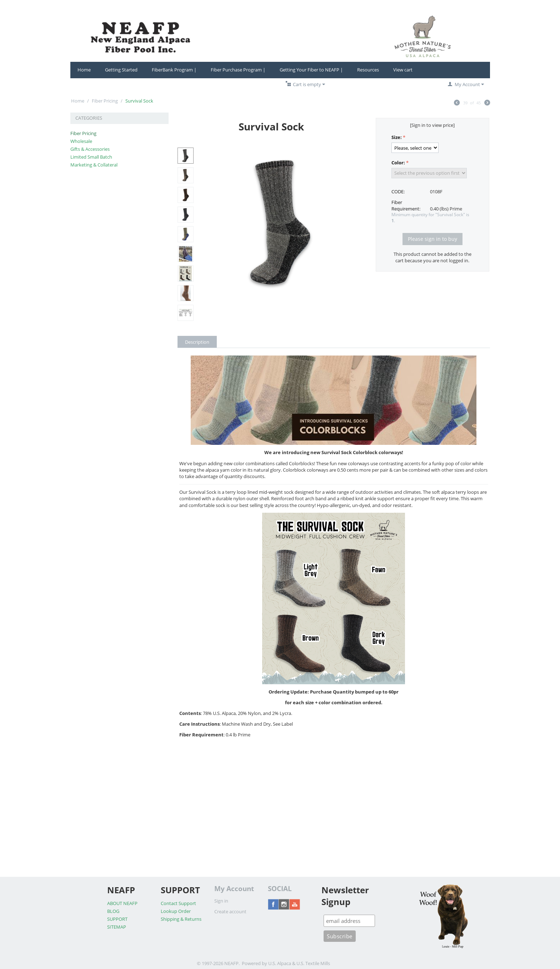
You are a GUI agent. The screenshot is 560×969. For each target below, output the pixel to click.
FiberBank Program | (174, 70)
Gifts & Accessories (90, 149)
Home (84, 70)
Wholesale (81, 141)
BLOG (113, 911)
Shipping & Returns (181, 919)
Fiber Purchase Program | (238, 70)
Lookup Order (176, 911)
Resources (368, 70)
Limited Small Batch (91, 157)
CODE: (398, 192)
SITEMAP (117, 927)
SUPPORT (117, 919)
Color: (398, 163)
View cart (403, 70)
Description (197, 342)
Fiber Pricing (105, 101)
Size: (397, 137)
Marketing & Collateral (94, 165)
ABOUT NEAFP (122, 903)
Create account (230, 911)
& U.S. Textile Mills (311, 963)
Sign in (221, 901)
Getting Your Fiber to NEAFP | (311, 70)
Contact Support (178, 903)
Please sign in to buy (432, 239)
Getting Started (121, 70)
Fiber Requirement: (406, 205)
